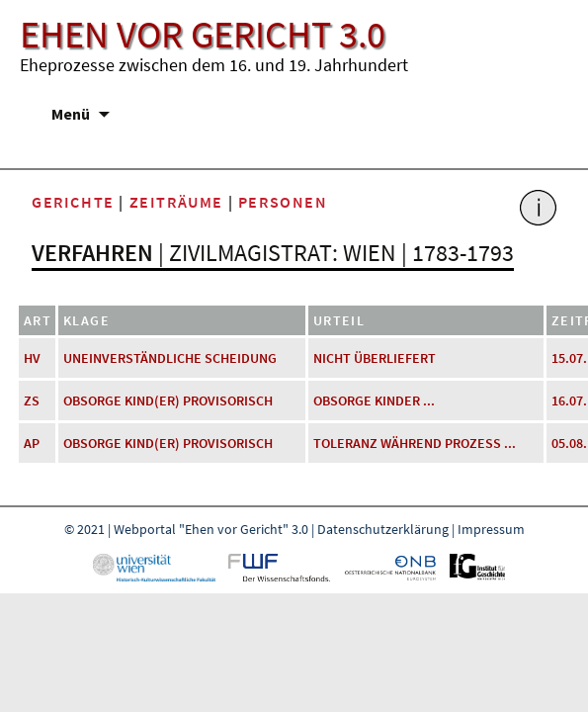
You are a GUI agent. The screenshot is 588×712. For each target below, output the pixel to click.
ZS (32, 400)
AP (32, 443)
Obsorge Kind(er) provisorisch (168, 400)
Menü (71, 114)
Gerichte (73, 202)
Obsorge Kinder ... (374, 400)
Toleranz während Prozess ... (415, 443)
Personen (283, 202)
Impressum (491, 529)
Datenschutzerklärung (383, 529)
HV (32, 358)
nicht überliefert (375, 358)
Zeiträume (176, 202)
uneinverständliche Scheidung (170, 358)
